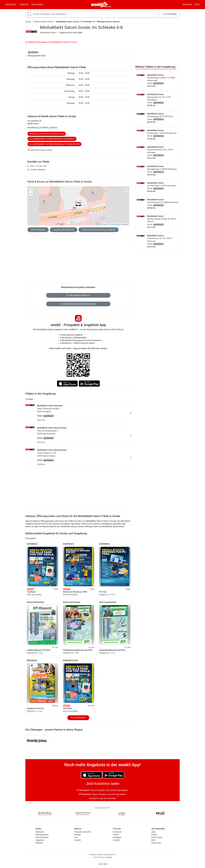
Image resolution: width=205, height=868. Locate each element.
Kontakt (78, 840)
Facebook (117, 832)
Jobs (153, 832)
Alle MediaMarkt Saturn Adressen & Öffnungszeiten (55, 144)
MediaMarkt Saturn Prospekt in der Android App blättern (102, 790)
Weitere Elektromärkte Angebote (78, 304)
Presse (154, 835)
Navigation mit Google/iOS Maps (99, 230)
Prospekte (11, 5)
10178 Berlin (170, 14)
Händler (24, 5)
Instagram (117, 837)
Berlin (109, 7)
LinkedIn (116, 840)
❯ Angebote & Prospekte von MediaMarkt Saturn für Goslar (51, 42)
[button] (126, 190)
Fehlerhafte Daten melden (40, 150)
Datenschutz (157, 837)
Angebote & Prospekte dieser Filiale (47, 134)
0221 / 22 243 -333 (37, 166)
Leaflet (104, 224)
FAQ (76, 837)
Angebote (40, 840)
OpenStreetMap (115, 224)
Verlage (77, 835)
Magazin (187, 5)
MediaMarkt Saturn (48, 33)
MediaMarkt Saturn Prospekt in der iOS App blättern (103, 794)
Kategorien (37, 5)
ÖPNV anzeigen (38, 230)
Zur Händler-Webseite (78, 295)
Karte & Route (60, 182)
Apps (197, 5)
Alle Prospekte (78, 718)
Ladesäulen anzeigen (64, 230)
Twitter (116, 835)
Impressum (156, 843)
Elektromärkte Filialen (44, 22)
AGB (153, 840)
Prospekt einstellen (83, 832)
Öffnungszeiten (42, 835)
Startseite (40, 832)
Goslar (28, 22)
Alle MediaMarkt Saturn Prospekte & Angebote (52, 139)
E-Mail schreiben (36, 170)
